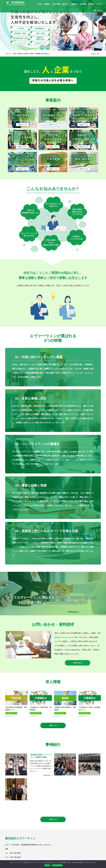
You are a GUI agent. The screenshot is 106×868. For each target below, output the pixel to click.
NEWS (40, 4)
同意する (47, 865)
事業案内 (74, 4)
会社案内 (91, 4)
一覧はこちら (53, 725)
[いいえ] (104, 864)
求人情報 (83, 4)
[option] (53, 25)
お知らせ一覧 (95, 54)
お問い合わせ (98, 10)
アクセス (99, 4)
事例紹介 (47, 4)
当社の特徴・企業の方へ (61, 4)
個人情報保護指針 (57, 865)
